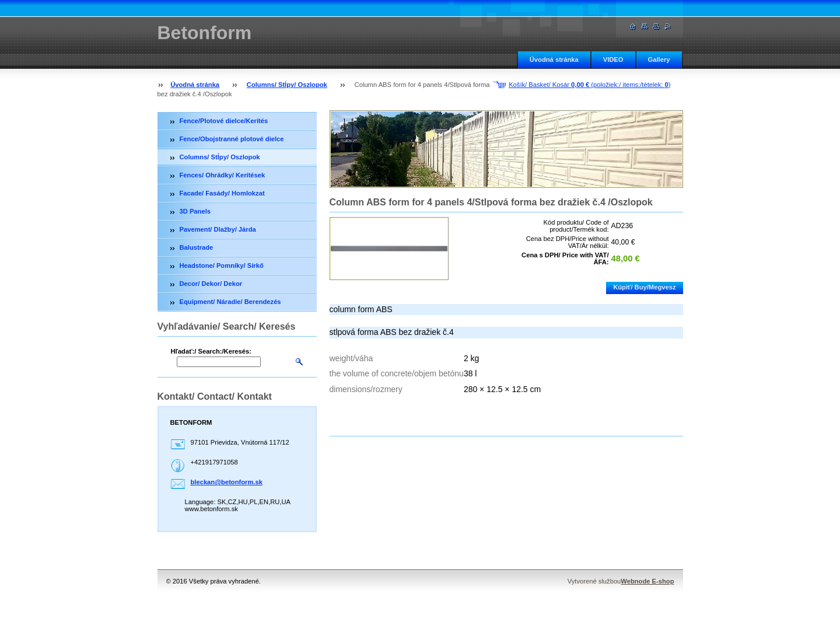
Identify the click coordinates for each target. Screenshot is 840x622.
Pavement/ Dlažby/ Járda (218, 229)
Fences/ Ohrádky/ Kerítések (223, 175)
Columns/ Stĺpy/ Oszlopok (287, 85)
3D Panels (195, 211)
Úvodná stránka (554, 60)
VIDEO (613, 60)
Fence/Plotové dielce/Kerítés (224, 121)
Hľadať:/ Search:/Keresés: (211, 351)
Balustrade (197, 247)
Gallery (659, 60)
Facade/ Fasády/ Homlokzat (222, 193)
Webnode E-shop (647, 581)
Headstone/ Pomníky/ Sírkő (222, 265)
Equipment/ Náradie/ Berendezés (230, 302)
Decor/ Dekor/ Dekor (211, 284)
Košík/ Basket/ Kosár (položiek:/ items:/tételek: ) (589, 85)
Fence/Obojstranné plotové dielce (232, 139)
